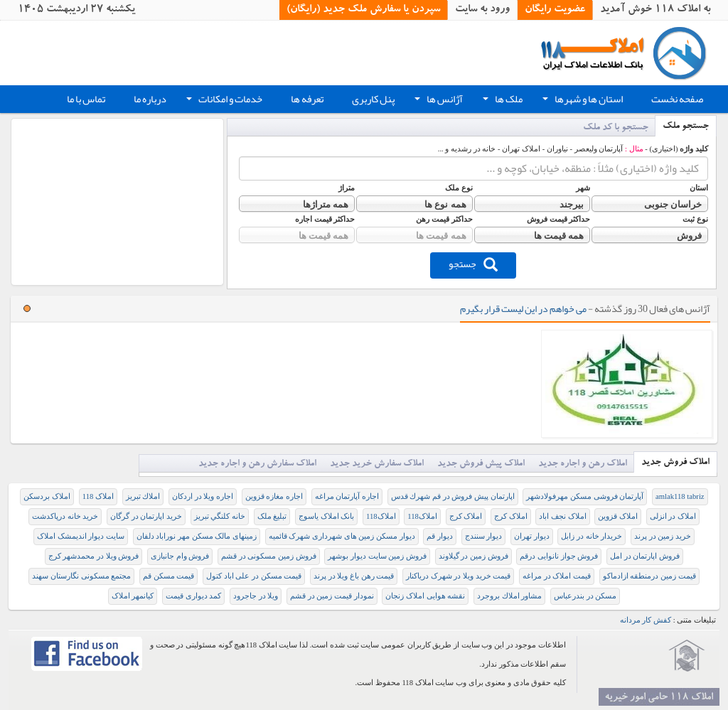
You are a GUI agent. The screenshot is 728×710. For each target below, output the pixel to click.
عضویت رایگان (555, 10)
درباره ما (150, 99)
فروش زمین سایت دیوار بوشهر (377, 556)
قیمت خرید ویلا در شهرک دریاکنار (458, 576)
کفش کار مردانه (646, 620)
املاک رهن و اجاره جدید (583, 464)
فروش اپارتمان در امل (645, 556)
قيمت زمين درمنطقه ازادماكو (649, 576)
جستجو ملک (686, 127)
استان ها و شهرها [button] (581, 101)
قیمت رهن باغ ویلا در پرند (354, 576)
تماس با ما (86, 99)
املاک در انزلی (673, 516)
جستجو (473, 264)
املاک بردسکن (47, 496)
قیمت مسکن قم (168, 576)
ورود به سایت (482, 10)
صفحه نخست (677, 99)
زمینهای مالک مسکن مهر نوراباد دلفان (197, 536)
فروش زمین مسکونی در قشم (269, 556)
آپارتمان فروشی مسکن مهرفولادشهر (585, 496)
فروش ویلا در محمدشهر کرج (94, 556)
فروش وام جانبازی (180, 556)
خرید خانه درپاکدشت (65, 516)
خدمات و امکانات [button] (223, 101)
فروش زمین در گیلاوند (473, 556)
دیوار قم (440, 536)
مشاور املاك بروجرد (509, 596)
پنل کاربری (373, 99)
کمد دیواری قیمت (193, 596)
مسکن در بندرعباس (585, 596)
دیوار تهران (532, 536)
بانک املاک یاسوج (326, 516)
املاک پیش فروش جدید (481, 464)
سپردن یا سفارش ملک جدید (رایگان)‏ (363, 10)
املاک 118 (98, 496)
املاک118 (422, 516)
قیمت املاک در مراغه (557, 576)
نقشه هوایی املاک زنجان (425, 596)
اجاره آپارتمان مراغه (347, 496)
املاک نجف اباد (562, 516)
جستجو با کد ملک (616, 128)
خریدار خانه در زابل (591, 536)
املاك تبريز (143, 496)
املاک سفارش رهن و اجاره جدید (257, 464)
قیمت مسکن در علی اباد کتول (254, 576)
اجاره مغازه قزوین (274, 496)
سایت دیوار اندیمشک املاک (81, 536)
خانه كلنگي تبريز (220, 516)
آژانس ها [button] (437, 101)
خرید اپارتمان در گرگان (146, 516)
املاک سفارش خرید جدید (377, 464)
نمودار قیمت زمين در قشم (332, 596)
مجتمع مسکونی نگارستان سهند (81, 576)
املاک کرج (511, 516)
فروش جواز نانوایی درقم (559, 556)
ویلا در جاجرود (256, 596)
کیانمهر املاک (133, 596)
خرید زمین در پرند (663, 536)
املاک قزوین (618, 516)
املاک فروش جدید (675, 463)
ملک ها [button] (501, 101)
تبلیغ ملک (272, 516)
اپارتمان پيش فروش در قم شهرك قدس (453, 496)
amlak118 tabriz (680, 496)
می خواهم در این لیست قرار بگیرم (523, 308)
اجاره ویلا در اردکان (203, 496)
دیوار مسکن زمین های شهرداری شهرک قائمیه (342, 536)
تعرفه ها (307, 99)
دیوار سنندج (484, 536)
